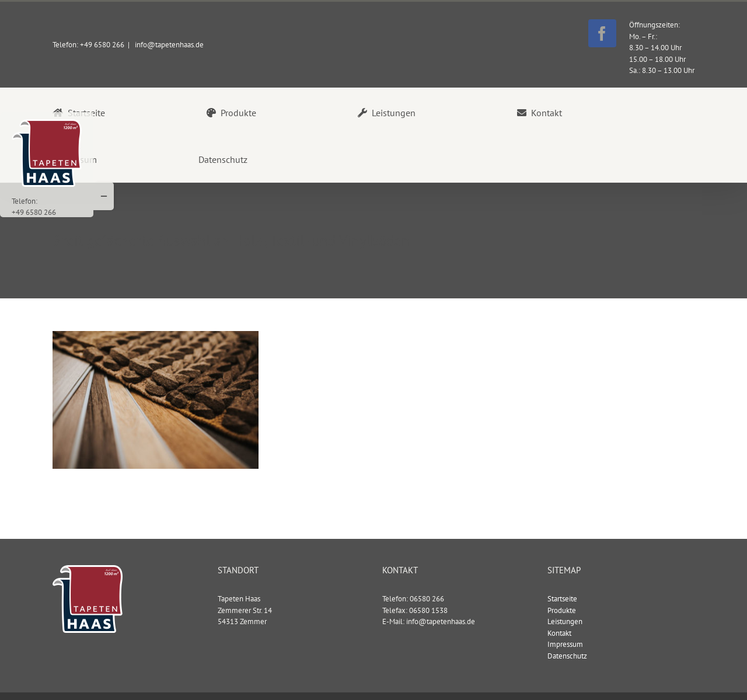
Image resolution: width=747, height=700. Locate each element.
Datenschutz (567, 655)
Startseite (562, 598)
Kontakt (559, 633)
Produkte (562, 610)
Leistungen (565, 621)
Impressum (565, 644)
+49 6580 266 (34, 212)
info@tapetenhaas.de (168, 45)
